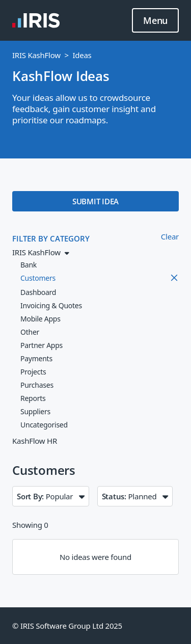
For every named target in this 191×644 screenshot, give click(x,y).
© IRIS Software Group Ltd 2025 (67, 626)
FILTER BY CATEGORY (51, 238)
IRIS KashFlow (36, 55)
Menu (155, 21)
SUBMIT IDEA (95, 201)
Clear (170, 236)
